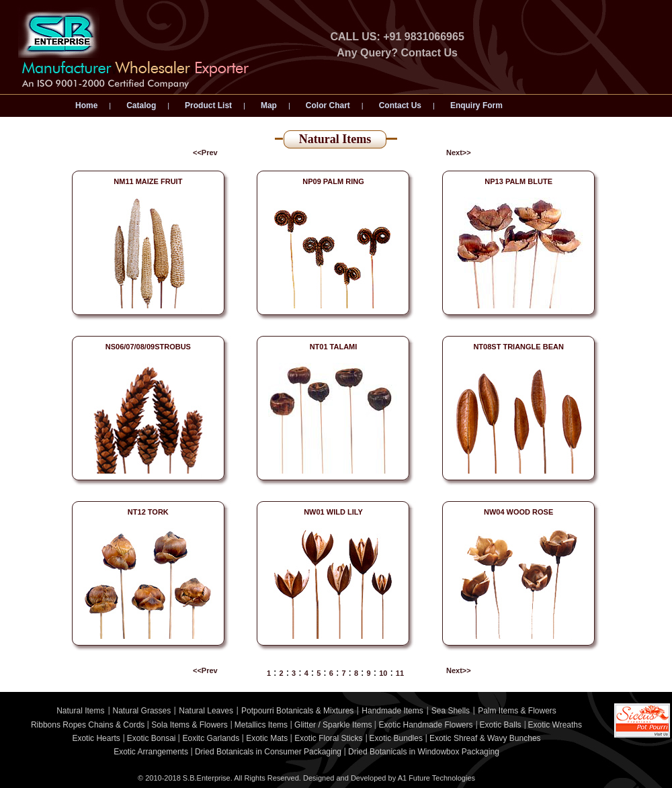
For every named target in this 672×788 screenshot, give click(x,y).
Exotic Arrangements (151, 752)
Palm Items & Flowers (517, 711)
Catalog (141, 105)
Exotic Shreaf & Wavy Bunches (485, 738)
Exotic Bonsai (152, 738)
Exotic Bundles (396, 738)
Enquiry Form (476, 105)
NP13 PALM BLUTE (518, 181)
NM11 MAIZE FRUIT (148, 181)
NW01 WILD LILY (333, 512)
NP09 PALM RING (333, 181)
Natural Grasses (142, 711)
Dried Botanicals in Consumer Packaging (268, 752)
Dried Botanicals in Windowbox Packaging (424, 752)
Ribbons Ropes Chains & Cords (88, 725)
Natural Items (80, 711)
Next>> (459, 152)
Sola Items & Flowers (189, 725)
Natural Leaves (206, 711)
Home (86, 105)
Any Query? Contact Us (397, 53)
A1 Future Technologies (436, 778)
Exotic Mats (267, 738)
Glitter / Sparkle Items (333, 725)
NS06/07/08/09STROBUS (148, 347)
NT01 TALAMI (334, 347)
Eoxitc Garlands (211, 738)
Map (269, 105)
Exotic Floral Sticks (328, 738)
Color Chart (328, 105)
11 (400, 673)
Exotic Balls (501, 725)
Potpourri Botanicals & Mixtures (297, 711)
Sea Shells (451, 711)
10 (383, 673)
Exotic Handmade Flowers (425, 725)
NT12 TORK (148, 512)
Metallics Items (261, 725)
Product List (208, 105)
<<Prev (205, 152)
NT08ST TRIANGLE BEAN (518, 347)
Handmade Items (392, 711)
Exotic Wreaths (555, 725)
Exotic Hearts (96, 738)
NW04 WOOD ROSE (518, 512)
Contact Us (400, 105)
